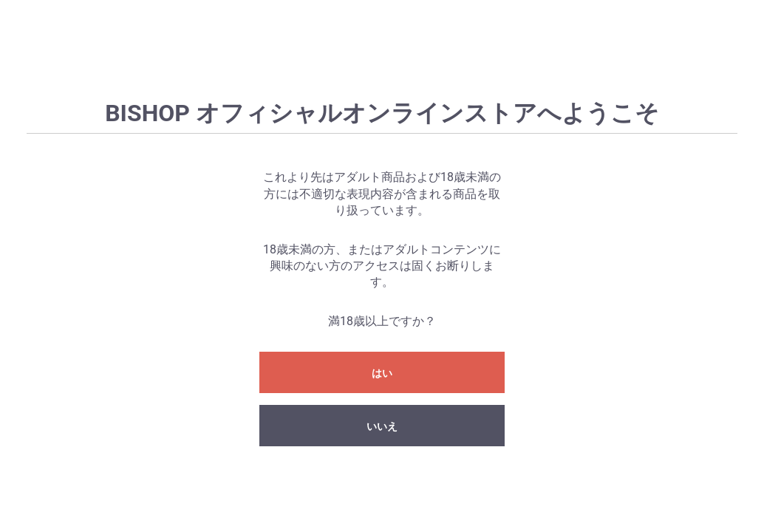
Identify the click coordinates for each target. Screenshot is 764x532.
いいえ (382, 426)
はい (382, 373)
